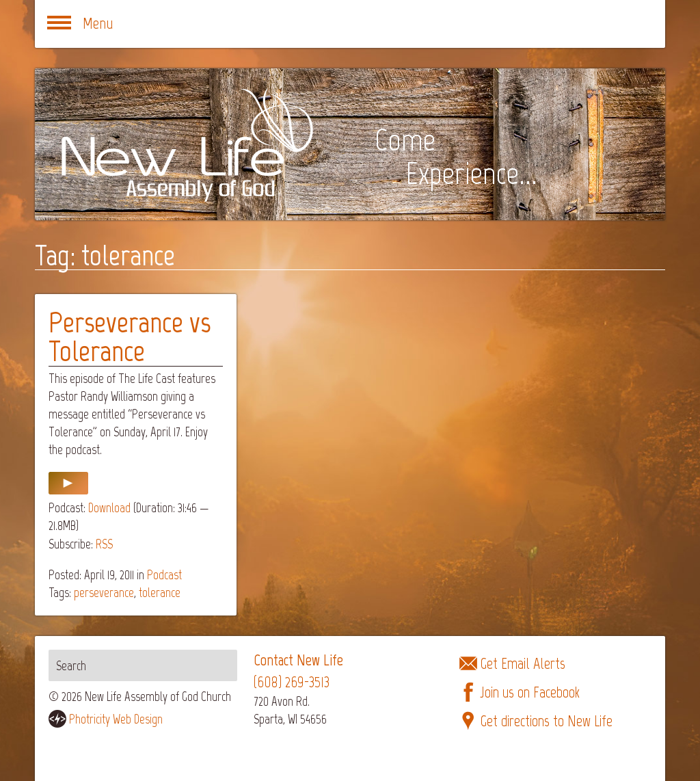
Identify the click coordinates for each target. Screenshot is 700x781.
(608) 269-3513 (292, 682)
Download (109, 508)
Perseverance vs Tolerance (130, 337)
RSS (104, 544)
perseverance (104, 593)
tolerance (160, 593)
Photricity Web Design (116, 719)
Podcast (164, 575)
